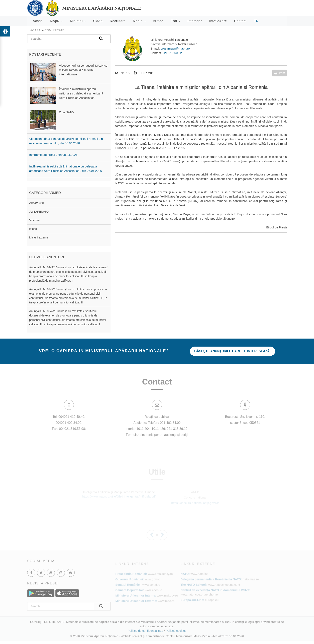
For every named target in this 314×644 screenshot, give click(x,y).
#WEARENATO (39, 212)
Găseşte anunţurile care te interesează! (232, 351)
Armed (158, 21)
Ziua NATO (66, 112)
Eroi (175, 21)
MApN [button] (56, 21)
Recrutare (118, 21)
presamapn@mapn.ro (175, 48)
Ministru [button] (78, 21)
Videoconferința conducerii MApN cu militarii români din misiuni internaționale (83, 70)
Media (139, 21)
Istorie (33, 229)
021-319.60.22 (172, 53)
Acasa (35, 30)
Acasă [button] (38, 21)
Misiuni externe (39, 237)
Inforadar (195, 21)
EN (256, 21)
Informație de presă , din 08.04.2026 (53, 155)
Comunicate (54, 30)
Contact (240, 21)
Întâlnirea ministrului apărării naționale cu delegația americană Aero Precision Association (81, 93)
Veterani (34, 220)
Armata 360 (36, 203)
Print (280, 73)
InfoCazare (218, 21)
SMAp (98, 21)
